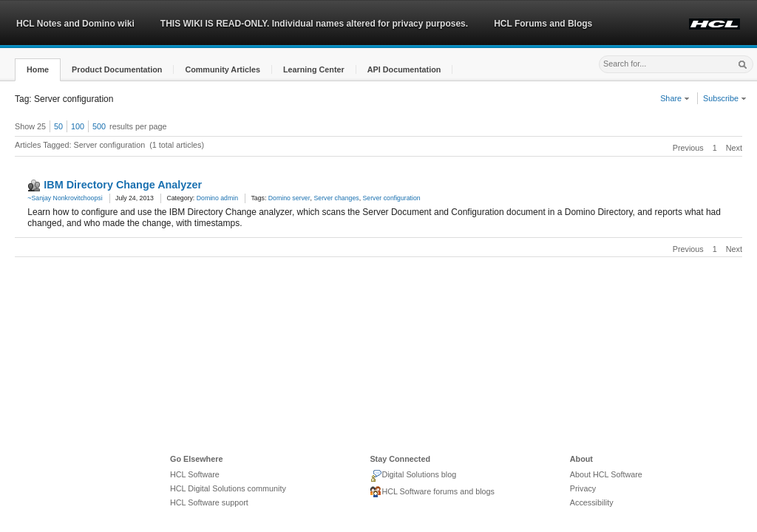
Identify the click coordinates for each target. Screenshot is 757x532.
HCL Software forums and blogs (432, 492)
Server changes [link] (336, 198)
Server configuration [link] (392, 198)
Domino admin (217, 198)
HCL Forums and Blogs (543, 24)
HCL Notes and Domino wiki (75, 24)
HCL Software (195, 474)
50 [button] (58, 126)
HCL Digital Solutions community (228, 488)
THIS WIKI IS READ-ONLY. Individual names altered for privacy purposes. (314, 24)
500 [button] (99, 126)
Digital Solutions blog (413, 476)
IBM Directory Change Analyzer (123, 185)
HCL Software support (209, 502)
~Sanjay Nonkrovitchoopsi (65, 198)
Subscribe (725, 98)
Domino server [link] (289, 198)
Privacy (583, 488)
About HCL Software (606, 474)
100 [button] (78, 126)
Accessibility (592, 502)
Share (675, 98)
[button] (38, 70)
